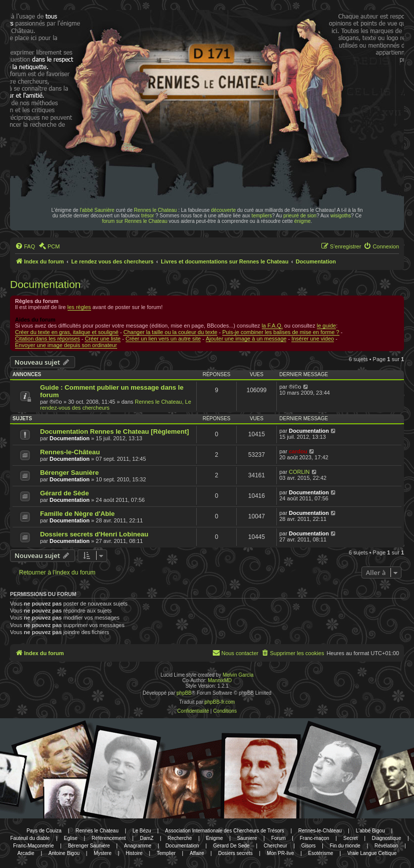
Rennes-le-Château (70, 452)
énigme (303, 221)
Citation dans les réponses (48, 339)
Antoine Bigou (64, 853)
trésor (148, 216)
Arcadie (26, 853)
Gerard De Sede (232, 846)
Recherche (180, 838)
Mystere (103, 853)
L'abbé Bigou (370, 831)
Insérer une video (313, 339)
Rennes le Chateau (156, 210)
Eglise (71, 838)
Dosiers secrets (236, 853)
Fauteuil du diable (30, 838)
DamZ (146, 838)
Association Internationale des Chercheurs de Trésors (225, 831)
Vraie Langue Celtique (372, 853)
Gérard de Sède (64, 493)
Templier (166, 853)
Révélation (386, 846)
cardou (298, 451)
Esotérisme (321, 853)
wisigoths (341, 216)
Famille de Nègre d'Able (77, 514)
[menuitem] (25, 246)
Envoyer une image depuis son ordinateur (66, 345)
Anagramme (138, 846)
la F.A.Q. (272, 326)
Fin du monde (345, 846)
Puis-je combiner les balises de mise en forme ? (281, 332)
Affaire (197, 853)
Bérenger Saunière (69, 473)
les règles (79, 307)
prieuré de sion (300, 216)
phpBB (184, 693)
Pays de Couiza (44, 831)
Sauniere (247, 838)
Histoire (134, 853)
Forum (279, 838)
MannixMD (220, 680)
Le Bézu (142, 831)
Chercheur (276, 846)
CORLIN (299, 472)
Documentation (45, 284)
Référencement (109, 838)
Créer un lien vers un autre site (163, 339)
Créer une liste (103, 339)
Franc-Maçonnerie (33, 846)
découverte (224, 210)
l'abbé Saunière (97, 210)
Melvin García (238, 675)
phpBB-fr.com (220, 702)
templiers (262, 216)
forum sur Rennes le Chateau (135, 221)
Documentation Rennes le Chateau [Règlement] (115, 431)
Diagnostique (386, 838)
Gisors (309, 846)
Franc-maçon (315, 838)
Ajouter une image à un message (246, 339)
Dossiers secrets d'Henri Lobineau (94, 534)
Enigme (214, 838)
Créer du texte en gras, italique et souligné (67, 332)
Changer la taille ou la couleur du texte (170, 332)
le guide (327, 326)
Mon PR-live (280, 853)
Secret (351, 838)
